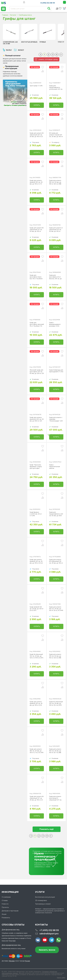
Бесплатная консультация (45, 897)
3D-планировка (41, 900)
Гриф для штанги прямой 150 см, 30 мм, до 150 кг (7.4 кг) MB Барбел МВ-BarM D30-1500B (36, 182)
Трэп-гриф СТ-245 (36, 86)
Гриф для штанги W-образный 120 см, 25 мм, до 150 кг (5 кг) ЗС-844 (37, 135)
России (27, 961)
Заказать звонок (47, 950)
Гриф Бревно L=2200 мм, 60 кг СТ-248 (36, 514)
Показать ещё (47, 829)
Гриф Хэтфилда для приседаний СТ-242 (56, 371)
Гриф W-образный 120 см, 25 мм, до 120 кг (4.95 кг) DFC (37, 656)
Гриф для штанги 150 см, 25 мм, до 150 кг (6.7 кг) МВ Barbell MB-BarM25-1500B (56, 751)
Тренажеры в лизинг (43, 904)
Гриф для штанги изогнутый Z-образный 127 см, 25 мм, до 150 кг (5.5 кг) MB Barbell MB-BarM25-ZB (55, 798)
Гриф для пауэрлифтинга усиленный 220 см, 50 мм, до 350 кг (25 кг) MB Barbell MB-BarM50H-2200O (56, 87)
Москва (12, 961)
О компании (6, 897)
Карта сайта (61, 978)
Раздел (9, 50)
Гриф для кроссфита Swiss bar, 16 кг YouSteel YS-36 (36, 277)
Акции (4, 914)
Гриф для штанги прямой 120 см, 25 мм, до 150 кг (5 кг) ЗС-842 (36, 561)
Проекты (5, 907)
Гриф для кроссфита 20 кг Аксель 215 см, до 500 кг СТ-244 (55, 277)
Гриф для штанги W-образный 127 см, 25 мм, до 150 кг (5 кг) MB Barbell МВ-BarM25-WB (37, 798)
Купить (37, 105)
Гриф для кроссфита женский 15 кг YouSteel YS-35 (37, 324)
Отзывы (5, 900)
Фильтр (21, 50)
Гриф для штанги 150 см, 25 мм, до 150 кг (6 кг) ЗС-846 (56, 609)
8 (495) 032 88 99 (48, 3)
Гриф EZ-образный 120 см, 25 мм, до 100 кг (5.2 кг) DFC (56, 703)
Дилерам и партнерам (10, 911)
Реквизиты (6, 918)
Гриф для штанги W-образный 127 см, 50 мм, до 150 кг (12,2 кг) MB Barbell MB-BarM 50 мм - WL (37, 230)
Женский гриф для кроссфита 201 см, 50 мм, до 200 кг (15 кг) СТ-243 (37, 372)
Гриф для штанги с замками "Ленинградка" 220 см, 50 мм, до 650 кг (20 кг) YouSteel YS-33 (56, 419)
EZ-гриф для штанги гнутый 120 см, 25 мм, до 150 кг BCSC (56, 135)
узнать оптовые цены (48, 59)
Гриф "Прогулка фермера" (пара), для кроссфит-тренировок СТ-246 (37, 467)
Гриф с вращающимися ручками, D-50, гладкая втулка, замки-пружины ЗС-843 (55, 324)
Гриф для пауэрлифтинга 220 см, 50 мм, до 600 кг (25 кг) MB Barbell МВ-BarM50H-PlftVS (56, 514)
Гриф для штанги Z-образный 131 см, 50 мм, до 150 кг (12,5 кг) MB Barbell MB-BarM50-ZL (56, 230)
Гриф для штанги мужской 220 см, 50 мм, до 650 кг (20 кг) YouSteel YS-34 (37, 419)
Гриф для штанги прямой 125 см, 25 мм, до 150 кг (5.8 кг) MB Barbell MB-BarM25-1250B (36, 703)
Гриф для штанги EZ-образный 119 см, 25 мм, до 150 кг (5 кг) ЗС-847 (56, 561)
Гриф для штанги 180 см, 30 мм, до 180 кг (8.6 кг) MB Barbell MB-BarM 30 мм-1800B (56, 182)
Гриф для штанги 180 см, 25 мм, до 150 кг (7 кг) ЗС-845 (37, 751)
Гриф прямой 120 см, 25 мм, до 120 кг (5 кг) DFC (37, 609)
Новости (5, 904)
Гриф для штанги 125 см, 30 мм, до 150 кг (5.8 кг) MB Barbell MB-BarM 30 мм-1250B (56, 656)
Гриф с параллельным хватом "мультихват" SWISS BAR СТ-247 (56, 467)
